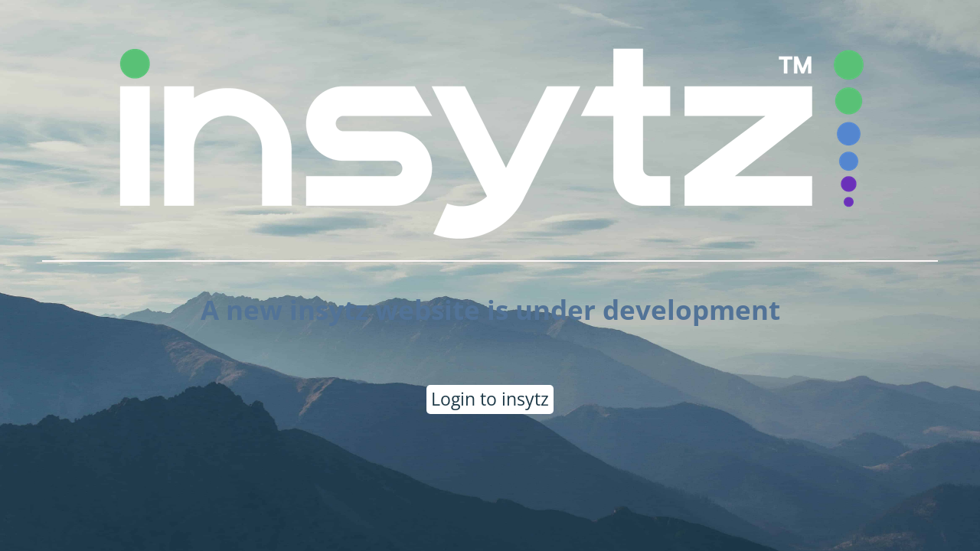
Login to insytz (490, 399)
